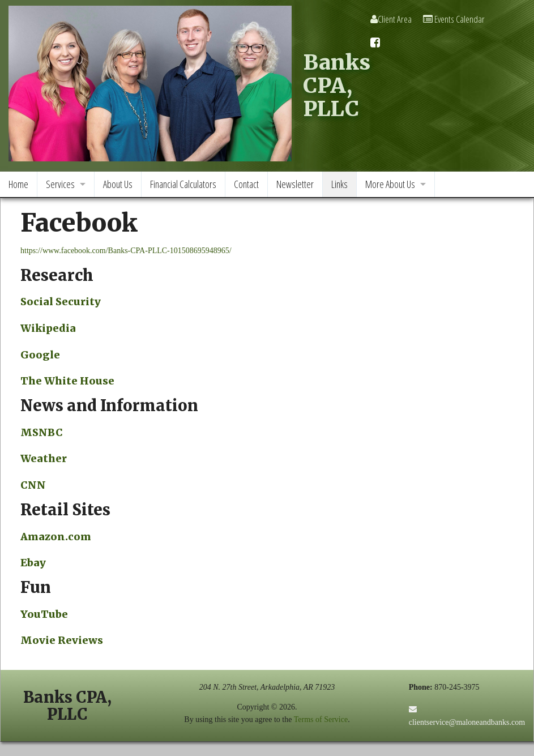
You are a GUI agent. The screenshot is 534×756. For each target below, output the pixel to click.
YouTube (44, 614)
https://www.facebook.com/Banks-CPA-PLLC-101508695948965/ (126, 251)
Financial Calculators (183, 184)
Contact (246, 184)
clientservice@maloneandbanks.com (467, 722)
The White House (67, 381)
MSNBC (42, 432)
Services (60, 184)
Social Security (61, 302)
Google (40, 355)
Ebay (33, 563)
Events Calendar (454, 19)
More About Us (390, 184)
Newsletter (295, 184)
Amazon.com (56, 537)
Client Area (391, 19)
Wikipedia (48, 328)
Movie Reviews (62, 640)
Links (339, 184)
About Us (118, 184)
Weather (44, 458)
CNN (33, 485)
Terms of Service (321, 719)
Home (18, 184)
